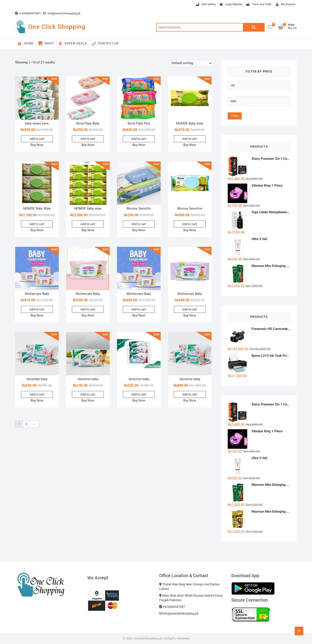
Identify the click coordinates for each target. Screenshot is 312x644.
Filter (235, 116)
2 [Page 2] (26, 424)
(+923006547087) (28, 13)
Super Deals (72, 44)
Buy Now (37, 145)
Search (254, 27)
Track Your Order (259, 5)
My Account (285, 5)
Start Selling (205, 5)
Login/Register (231, 5)
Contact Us (105, 44)
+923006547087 (172, 607)
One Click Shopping (57, 27)
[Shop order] (191, 63)
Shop (46, 44)
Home (26, 44)
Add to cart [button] (37, 139)
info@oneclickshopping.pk (62, 13)
